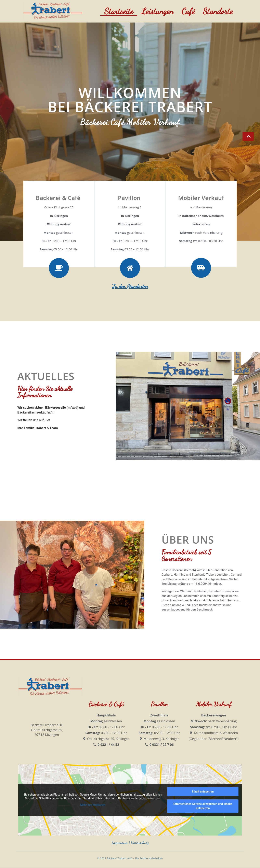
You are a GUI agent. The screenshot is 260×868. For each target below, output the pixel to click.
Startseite (119, 11)
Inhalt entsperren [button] (203, 792)
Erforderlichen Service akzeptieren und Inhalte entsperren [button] (203, 806)
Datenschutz (140, 843)
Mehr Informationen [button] (93, 805)
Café (188, 11)
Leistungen (157, 11)
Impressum (120, 843)
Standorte (218, 11)
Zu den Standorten (130, 286)
